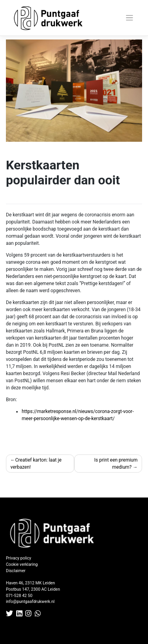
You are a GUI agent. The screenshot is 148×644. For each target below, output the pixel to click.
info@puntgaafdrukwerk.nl (30, 602)
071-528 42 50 (19, 596)
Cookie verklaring (22, 564)
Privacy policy (19, 558)
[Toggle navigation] (130, 18)
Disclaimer (16, 571)
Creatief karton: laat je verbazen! (36, 464)
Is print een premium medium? (116, 464)
